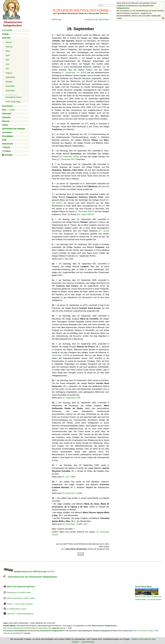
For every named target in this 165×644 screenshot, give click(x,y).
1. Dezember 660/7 (84, 211)
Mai (7, 60)
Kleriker (66, 84)
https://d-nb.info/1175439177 (144, 631)
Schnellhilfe (7, 30)
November (10, 86)
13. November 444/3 (69, 157)
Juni (7, 64)
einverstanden (88, 642)
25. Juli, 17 (67, 477)
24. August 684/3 (85, 214)
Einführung (57, 20)
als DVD (51, 572)
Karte (12, 110)
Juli (7, 69)
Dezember (10, 90)
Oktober (9, 82)
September (10, 77)
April (8, 55)
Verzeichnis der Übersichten (97, 20)
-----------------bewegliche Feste (13, 96)
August (9, 73)
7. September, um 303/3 (74, 73)
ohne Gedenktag (13, 102)
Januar (9, 42)
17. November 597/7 (67, 159)
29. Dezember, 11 (70, 493)
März (8, 51)
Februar (9, 47)
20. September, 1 (70, 398)
